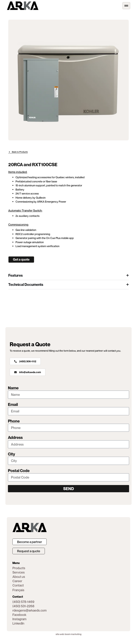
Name (13, 388)
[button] (19, 615)
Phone (14, 421)
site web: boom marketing (68, 634)
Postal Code (19, 471)
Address (15, 438)
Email (13, 405)
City (12, 454)
